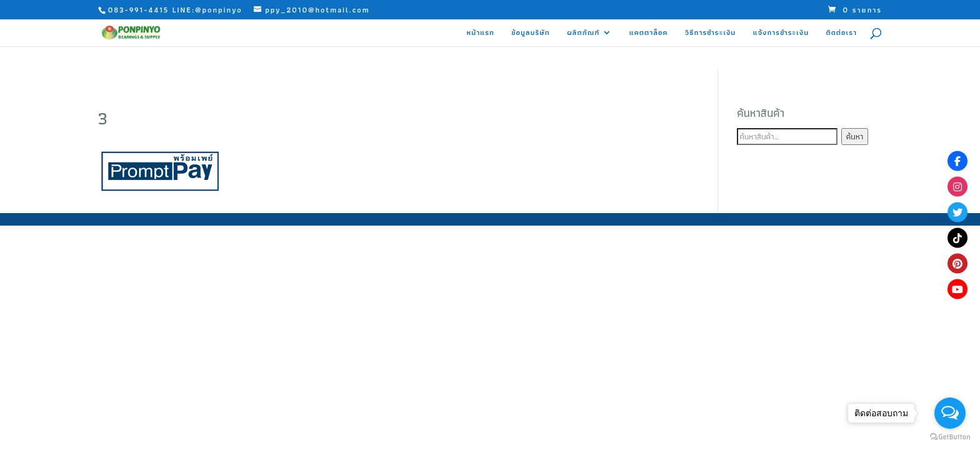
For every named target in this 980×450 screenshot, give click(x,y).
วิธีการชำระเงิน (710, 33)
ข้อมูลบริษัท (530, 33)
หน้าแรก (480, 33)
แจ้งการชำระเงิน (781, 33)
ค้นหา (855, 137)
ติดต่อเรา (842, 33)
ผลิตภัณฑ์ (583, 33)
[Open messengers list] (950, 413)
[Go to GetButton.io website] (950, 437)
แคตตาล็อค (649, 33)
